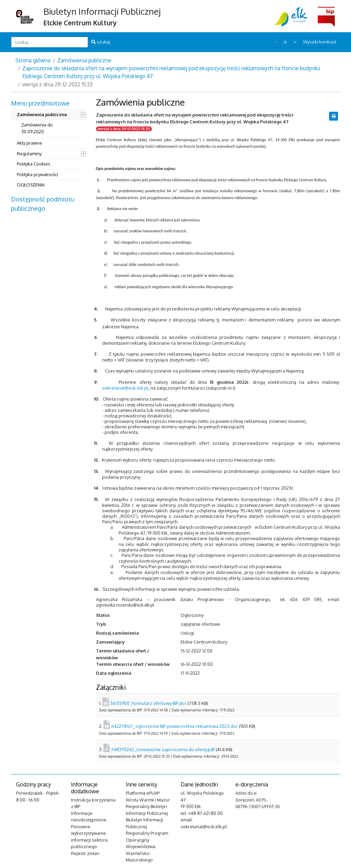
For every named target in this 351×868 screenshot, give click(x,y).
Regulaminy (29, 154)
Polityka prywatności (37, 174)
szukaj (101, 42)
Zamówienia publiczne (84, 60)
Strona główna (33, 60)
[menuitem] (48, 145)
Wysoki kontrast (320, 42)
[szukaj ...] (50, 42)
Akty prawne (29, 143)
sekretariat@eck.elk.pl (125, 388)
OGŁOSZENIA (31, 185)
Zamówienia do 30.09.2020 (37, 128)
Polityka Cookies (34, 164)
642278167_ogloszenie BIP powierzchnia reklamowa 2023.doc (174, 726)
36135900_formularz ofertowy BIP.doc (148, 703)
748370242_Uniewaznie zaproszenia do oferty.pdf (163, 749)
